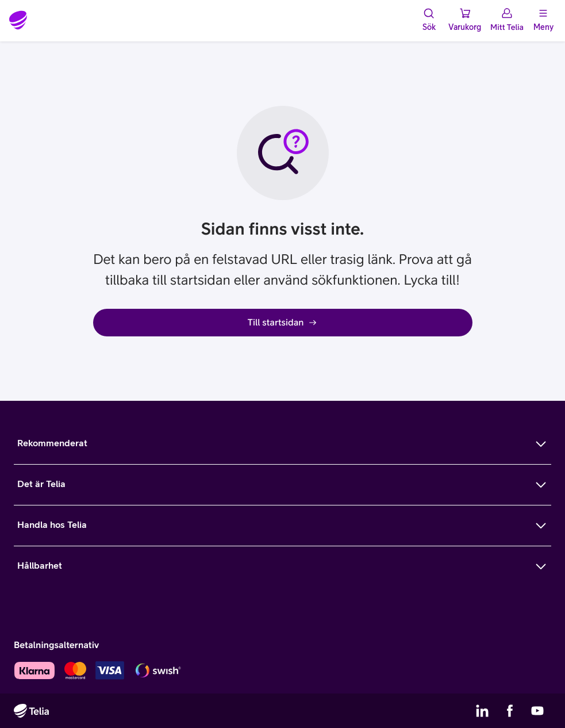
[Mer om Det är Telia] (282, 485)
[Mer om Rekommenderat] (282, 444)
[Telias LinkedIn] (482, 711)
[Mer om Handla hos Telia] (282, 526)
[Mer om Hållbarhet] (282, 566)
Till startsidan (283, 323)
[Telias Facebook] (510, 711)
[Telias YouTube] (537, 711)
